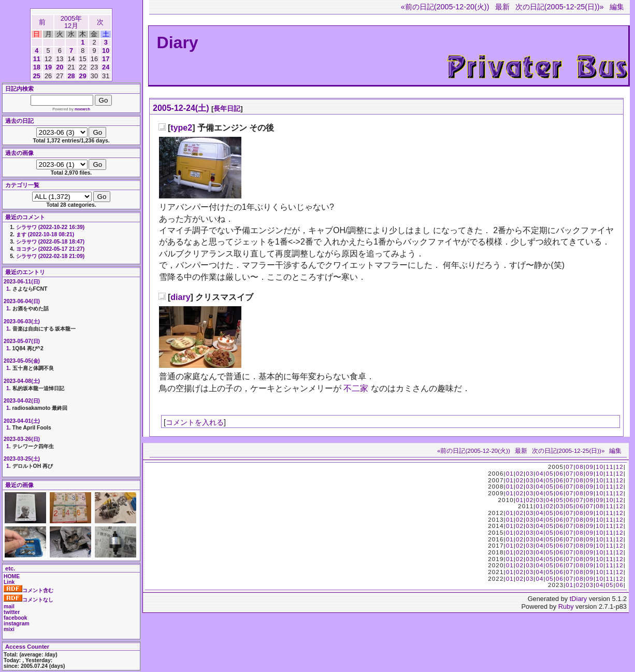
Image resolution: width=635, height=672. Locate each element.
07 (569, 467)
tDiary (578, 599)
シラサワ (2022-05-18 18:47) (50, 242)
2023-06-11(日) (22, 282)
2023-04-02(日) (22, 401)
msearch (82, 109)
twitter (12, 612)
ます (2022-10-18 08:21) (45, 234)
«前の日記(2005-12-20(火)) (445, 7)
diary (180, 297)
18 (37, 67)
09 (590, 467)
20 (60, 67)
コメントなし (28, 600)
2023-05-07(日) (22, 341)
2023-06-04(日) (22, 301)
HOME (12, 576)
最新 (502, 7)
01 (510, 474)
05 (550, 474)
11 (37, 59)
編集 (617, 7)
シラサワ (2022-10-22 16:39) (50, 227)
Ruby (566, 606)
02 (520, 474)
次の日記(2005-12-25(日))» (560, 7)
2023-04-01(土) (22, 421)
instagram (17, 624)
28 (71, 76)
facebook (16, 618)
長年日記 (227, 109)
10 (106, 51)
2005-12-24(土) (181, 108)
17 (106, 59)
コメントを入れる (195, 422)
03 (530, 474)
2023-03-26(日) (22, 439)
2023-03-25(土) (22, 459)
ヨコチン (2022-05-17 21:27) (50, 249)
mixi (9, 629)
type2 (181, 128)
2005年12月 (71, 22)
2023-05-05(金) (22, 361)
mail (9, 606)
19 (48, 67)
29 (83, 76)
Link (9, 582)
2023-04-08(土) (22, 381)
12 (620, 467)
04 (539, 474)
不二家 (356, 388)
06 (560, 474)
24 (106, 67)
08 (580, 467)
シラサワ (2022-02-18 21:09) (50, 256)
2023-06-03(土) (22, 321)
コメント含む (28, 590)
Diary (178, 42)
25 (37, 76)
